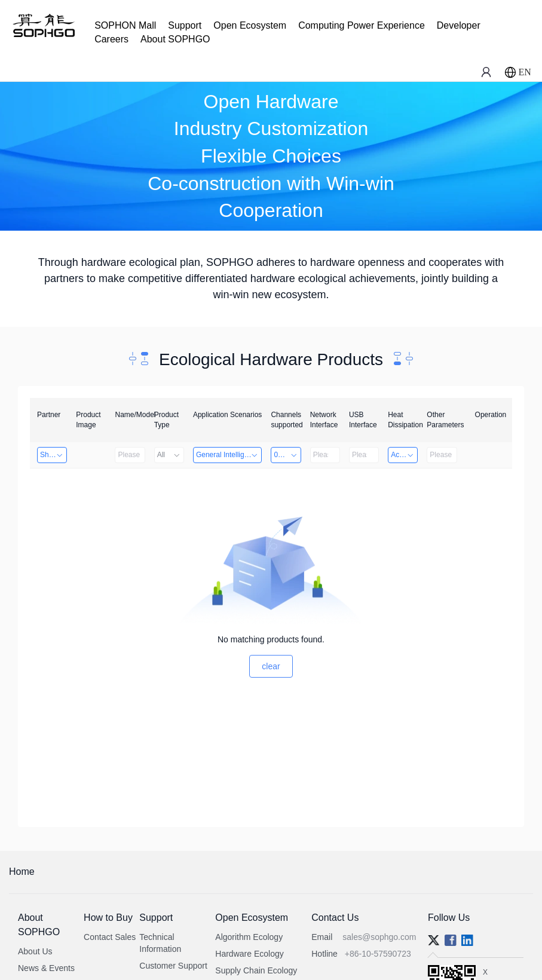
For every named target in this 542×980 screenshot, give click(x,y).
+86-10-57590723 (378, 954)
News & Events (46, 968)
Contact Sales (110, 937)
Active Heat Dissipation (404, 455)
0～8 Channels (287, 455)
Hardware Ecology (249, 954)
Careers (111, 39)
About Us (35, 951)
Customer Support (173, 966)
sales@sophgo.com (379, 937)
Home (22, 872)
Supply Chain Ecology (256, 970)
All (169, 455)
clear (271, 666)
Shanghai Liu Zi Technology (53, 455)
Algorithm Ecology (249, 937)
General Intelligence (228, 455)
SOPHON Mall (125, 25)
